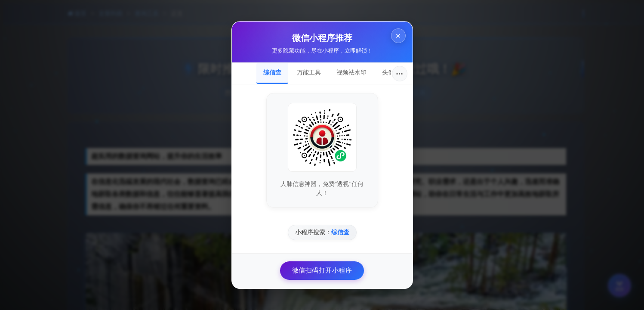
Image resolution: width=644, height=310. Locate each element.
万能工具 (309, 72)
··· (399, 74)
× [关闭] (398, 36)
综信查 (272, 72)
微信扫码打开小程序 (322, 270)
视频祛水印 (351, 72)
